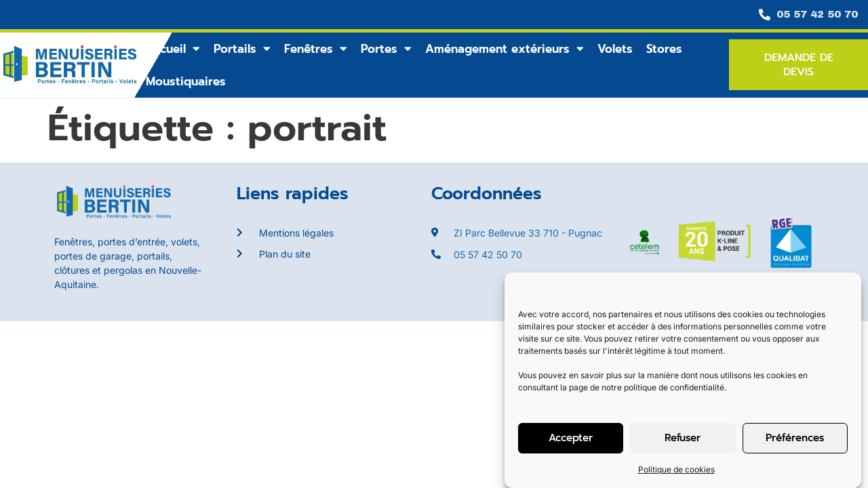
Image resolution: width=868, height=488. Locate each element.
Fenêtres (316, 48)
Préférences (795, 438)
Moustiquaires (186, 81)
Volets (615, 49)
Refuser (683, 438)
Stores (664, 49)
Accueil (173, 48)
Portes (386, 48)
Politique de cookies (676, 469)
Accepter (571, 438)
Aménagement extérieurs (505, 48)
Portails (242, 48)
